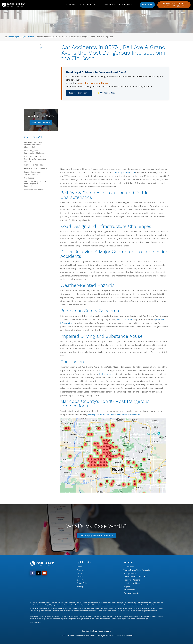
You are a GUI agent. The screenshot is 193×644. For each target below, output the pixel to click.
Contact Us (147, 5)
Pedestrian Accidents (132, 583)
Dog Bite (127, 586)
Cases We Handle (89, 5)
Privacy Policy (82, 583)
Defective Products (131, 593)
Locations (108, 5)
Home (79, 567)
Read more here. (35, 622)
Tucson (80, 577)
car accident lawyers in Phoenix (93, 83)
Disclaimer (81, 580)
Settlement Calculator (41, 122)
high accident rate (108, 374)
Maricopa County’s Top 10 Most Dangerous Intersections (114, 415)
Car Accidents (129, 567)
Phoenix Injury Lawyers (17, 37)
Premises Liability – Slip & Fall (135, 577)
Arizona (31, 37)
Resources (124, 5)
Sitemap (80, 586)
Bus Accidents (129, 590)
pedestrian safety (124, 320)
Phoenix (80, 570)
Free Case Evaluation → (79, 93)
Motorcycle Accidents (132, 580)
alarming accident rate (125, 173)
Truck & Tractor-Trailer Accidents (137, 570)
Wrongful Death (130, 573)
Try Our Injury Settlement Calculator (96, 535)
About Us (70, 5)
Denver (80, 573)
